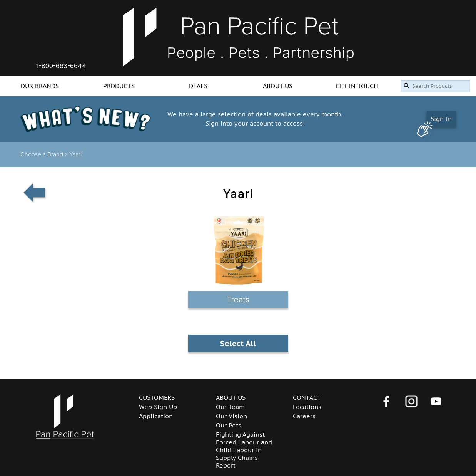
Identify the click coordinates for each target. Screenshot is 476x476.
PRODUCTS (119, 86)
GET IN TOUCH (357, 86)
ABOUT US (278, 86)
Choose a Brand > (45, 154)
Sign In (441, 119)
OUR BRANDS (40, 86)
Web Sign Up (158, 407)
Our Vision (231, 416)
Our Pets (229, 425)
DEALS (198, 86)
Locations (307, 407)
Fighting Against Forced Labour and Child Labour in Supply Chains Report (244, 450)
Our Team (230, 407)
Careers (304, 416)
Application (156, 416)
